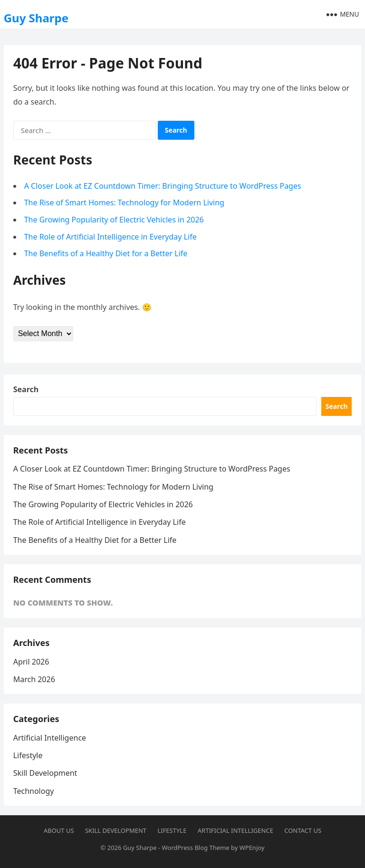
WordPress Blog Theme (195, 848)
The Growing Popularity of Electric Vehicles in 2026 (114, 220)
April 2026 (31, 662)
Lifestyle (28, 755)
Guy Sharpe (36, 18)
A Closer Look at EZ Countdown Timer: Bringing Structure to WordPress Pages (163, 186)
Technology (34, 791)
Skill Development (45, 773)
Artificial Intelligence (50, 738)
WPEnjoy (252, 848)
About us (59, 830)
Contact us (303, 830)
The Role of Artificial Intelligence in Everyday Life (110, 237)
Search (26, 389)
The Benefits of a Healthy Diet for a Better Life (106, 253)
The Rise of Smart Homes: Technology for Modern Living (124, 203)
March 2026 (34, 679)
